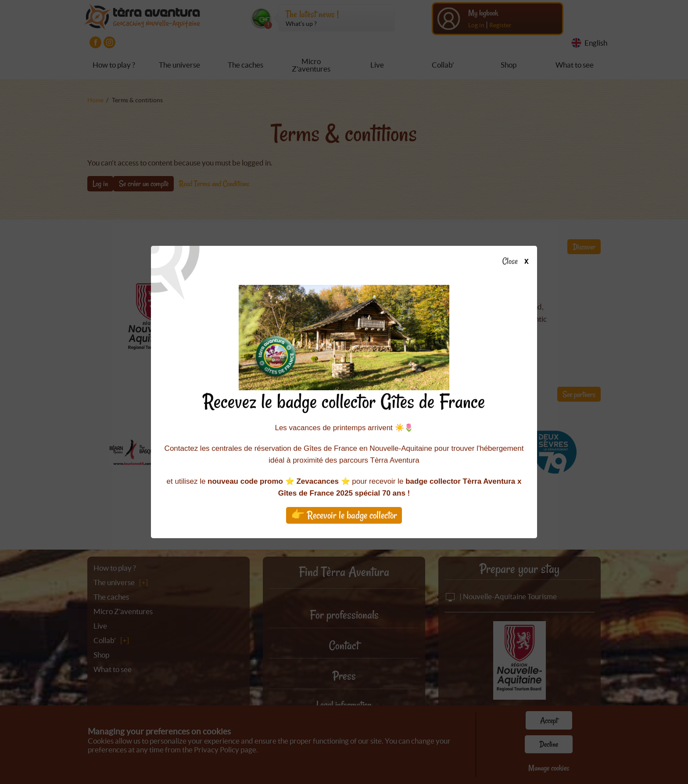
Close (518, 262)
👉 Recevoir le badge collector (344, 515)
